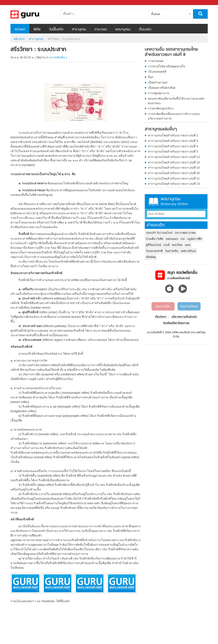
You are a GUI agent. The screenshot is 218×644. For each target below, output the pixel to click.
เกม (183, 239)
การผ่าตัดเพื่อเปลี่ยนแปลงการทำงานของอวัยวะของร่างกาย (174, 116)
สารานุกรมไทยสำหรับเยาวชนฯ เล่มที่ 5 (173, 151)
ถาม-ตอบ (101, 30)
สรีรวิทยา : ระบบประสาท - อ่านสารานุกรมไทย (33, 14)
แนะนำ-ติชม (163, 307)
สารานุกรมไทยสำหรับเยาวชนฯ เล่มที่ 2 (173, 135)
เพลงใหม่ (177, 245)
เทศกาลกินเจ (188, 251)
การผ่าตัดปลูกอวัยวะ (161, 108)
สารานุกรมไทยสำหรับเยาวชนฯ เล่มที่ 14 (174, 162)
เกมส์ (166, 245)
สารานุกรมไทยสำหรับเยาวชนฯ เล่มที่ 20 (174, 173)
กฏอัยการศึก (195, 239)
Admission (172, 239)
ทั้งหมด (156, 14)
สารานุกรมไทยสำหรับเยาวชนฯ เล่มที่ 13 (174, 157)
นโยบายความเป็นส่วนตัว (184, 317)
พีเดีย (37, 30)
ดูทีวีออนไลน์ (153, 245)
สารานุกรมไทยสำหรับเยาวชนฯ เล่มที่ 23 (174, 184)
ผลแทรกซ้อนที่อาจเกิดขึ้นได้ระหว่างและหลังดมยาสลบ (176, 101)
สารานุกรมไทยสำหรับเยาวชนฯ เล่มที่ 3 (173, 141)
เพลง (188, 245)
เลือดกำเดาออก (158, 82)
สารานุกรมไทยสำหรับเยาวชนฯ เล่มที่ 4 (173, 146)
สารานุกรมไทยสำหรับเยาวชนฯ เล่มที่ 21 (174, 178)
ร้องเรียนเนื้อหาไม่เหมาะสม (176, 323)
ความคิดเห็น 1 (59, 57)
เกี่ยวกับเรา (161, 317)
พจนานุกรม (123, 30)
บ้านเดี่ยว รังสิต (155, 239)
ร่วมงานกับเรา (189, 307)
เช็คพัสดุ (151, 257)
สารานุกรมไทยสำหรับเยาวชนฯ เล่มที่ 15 (174, 168)
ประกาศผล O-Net (185, 233)
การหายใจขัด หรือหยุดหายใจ (167, 66)
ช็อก (151, 77)
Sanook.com (13, 3)
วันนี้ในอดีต (56, 30)
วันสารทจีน (172, 251)
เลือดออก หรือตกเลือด (162, 88)
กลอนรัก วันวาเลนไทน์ (159, 233)
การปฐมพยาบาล (159, 93)
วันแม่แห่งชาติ (154, 251)
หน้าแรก (20, 30)
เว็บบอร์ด (145, 30)
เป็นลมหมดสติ (157, 72)
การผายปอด (156, 61)
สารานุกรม (79, 30)
